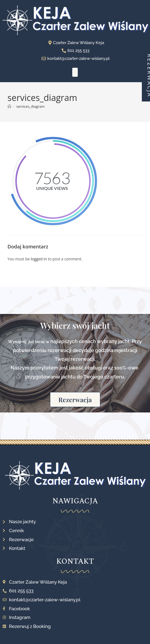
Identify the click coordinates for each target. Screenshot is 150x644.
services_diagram (30, 106)
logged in (39, 259)
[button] (75, 72)
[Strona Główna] (9, 106)
